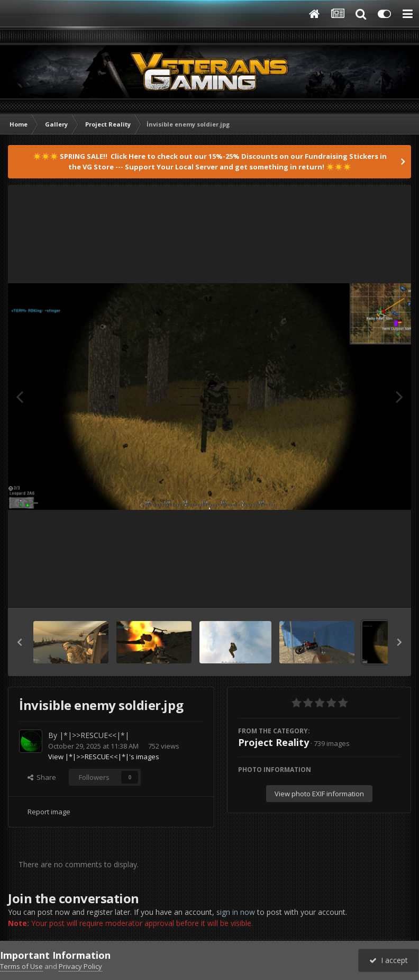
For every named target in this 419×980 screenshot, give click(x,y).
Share (42, 777)
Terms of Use (21, 966)
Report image (49, 812)
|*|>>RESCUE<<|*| (94, 735)
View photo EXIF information (319, 794)
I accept (389, 960)
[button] (20, 642)
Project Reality (274, 742)
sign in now (236, 912)
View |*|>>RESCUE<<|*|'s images (104, 757)
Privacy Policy (80, 966)
